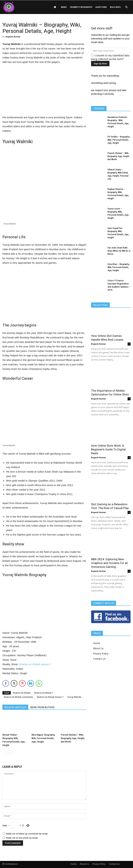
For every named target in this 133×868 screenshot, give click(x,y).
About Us (98, 648)
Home (97, 643)
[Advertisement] (44, 90)
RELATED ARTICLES (15, 707)
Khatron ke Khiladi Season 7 (50, 697)
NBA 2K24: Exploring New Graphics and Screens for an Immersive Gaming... (110, 563)
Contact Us (99, 659)
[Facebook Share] (6, 683)
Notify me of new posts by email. (22, 838)
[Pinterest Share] (22, 683)
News (64, 7)
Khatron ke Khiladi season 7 (35, 664)
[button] (126, 7)
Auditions (101, 7)
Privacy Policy (101, 654)
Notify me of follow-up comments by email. (27, 834)
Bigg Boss (115, 7)
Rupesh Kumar (13, 37)
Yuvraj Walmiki (74, 697)
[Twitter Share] (14, 683)
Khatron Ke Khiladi (22, 693)
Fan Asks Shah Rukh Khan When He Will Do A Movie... (119, 251)
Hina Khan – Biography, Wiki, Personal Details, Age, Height (119, 267)
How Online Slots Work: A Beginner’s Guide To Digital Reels (108, 449)
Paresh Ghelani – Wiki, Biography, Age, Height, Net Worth (73, 738)
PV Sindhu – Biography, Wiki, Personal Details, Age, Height (119, 140)
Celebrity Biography (81, 7)
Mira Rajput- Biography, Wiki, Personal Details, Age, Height (43, 738)
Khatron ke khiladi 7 (44, 693)
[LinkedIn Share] (31, 683)
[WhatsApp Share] (39, 683)
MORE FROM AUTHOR (42, 707)
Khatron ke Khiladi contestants (19, 697)
